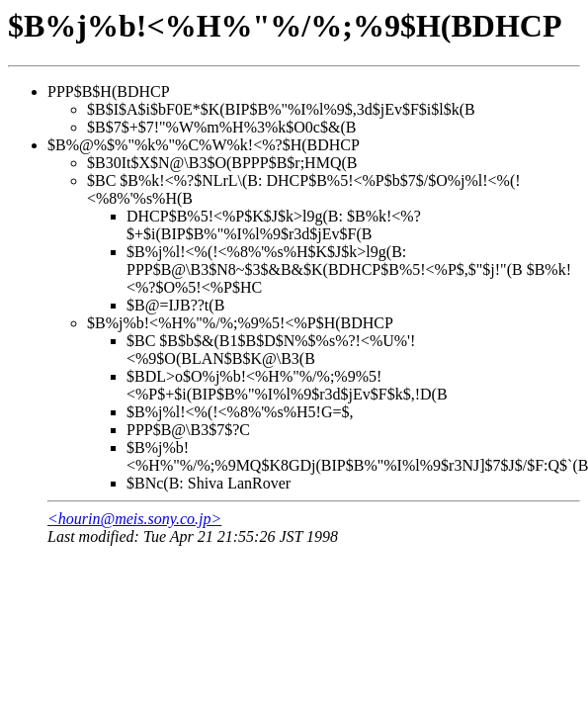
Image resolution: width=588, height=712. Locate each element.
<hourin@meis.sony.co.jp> (134, 519)
